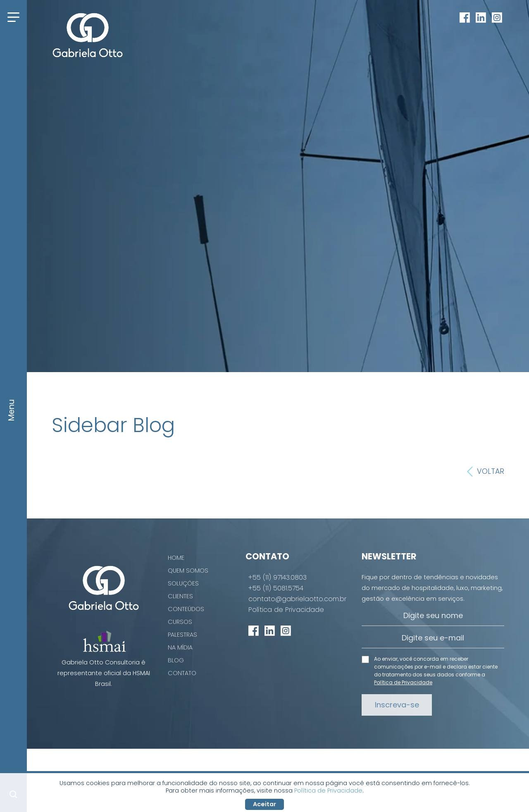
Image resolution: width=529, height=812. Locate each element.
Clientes (180, 596)
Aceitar (264, 804)
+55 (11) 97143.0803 (278, 578)
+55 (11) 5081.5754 (276, 588)
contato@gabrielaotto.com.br (297, 599)
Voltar (486, 472)
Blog (176, 660)
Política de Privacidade (286, 610)
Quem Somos (188, 571)
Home (176, 558)
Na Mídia (180, 647)
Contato (182, 673)
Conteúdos (186, 609)
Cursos (180, 622)
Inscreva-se (397, 705)
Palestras (182, 635)
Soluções (183, 583)
